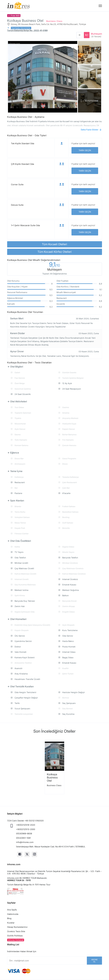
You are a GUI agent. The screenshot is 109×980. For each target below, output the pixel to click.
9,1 (55, 265)
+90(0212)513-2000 (26, 829)
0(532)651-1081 (23, 838)
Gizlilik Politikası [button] (15, 936)
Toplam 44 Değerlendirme (54, 274)
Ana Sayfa (12, 910)
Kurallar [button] (11, 923)
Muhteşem (96, 35)
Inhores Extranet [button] (16, 940)
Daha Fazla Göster (90, 130)
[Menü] (100, 6)
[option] (54, 768)
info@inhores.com (25, 842)
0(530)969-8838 (24, 834)
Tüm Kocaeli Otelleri (54, 244)
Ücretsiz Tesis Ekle (16, 931)
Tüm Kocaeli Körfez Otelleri (55, 252)
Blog (9, 918)
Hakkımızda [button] (13, 914)
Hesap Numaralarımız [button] (17, 927)
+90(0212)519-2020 (26, 825)
